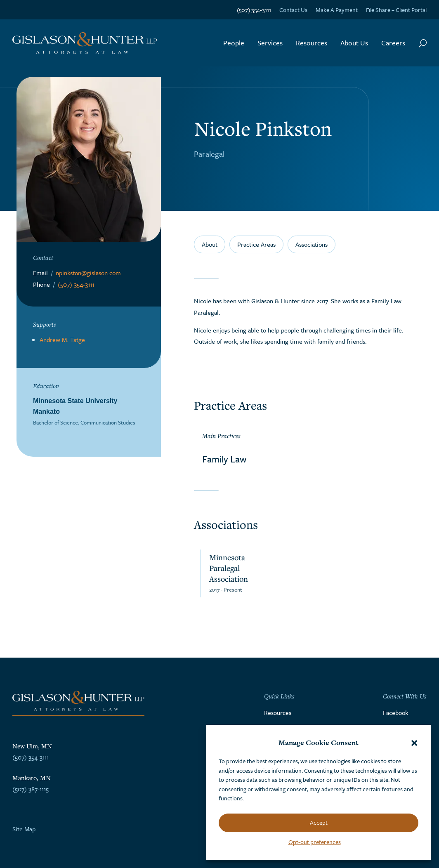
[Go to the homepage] (85, 43)
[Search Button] (423, 43)
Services (270, 43)
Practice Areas (256, 244)
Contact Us (293, 10)
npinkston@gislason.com (88, 273)
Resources (312, 43)
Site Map (24, 829)
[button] (414, 743)
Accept (319, 822)
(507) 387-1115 (31, 789)
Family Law (224, 459)
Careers (393, 43)
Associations (312, 244)
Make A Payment (337, 10)
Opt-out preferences (315, 842)
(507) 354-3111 (254, 10)
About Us (354, 43)
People (234, 43)
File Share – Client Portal (396, 10)
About (210, 244)
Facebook (395, 712)
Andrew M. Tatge (62, 340)
